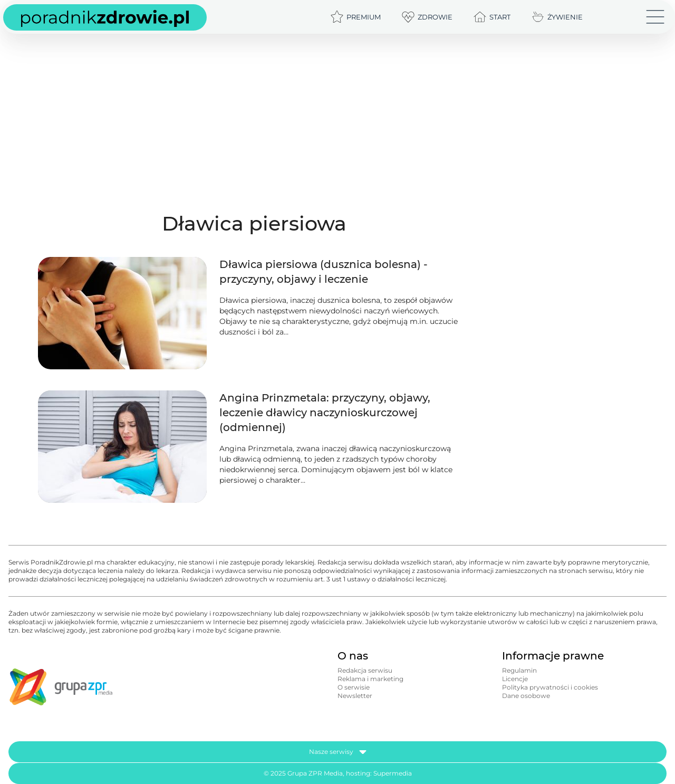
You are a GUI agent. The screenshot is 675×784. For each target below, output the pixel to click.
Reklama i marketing (370, 679)
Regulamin (519, 670)
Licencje (515, 679)
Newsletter (355, 696)
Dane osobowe (526, 696)
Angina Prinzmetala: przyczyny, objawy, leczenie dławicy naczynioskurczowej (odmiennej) (325, 413)
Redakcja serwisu (365, 670)
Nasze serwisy (338, 752)
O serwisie (354, 687)
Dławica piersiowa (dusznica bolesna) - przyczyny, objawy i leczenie (324, 272)
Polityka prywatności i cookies (550, 687)
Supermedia (393, 773)
